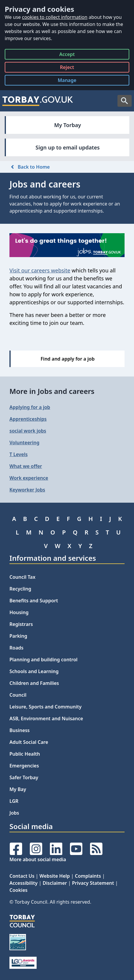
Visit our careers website (40, 270)
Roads (16, 648)
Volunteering (24, 443)
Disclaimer (55, 883)
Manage (71, 81)
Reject (67, 68)
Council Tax (22, 577)
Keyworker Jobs (27, 490)
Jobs (14, 813)
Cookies (18, 890)
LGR (14, 801)
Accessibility (23, 883)
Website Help (55, 876)
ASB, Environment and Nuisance (46, 718)
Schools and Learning (34, 671)
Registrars (21, 624)
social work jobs (28, 431)
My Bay (18, 789)
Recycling (20, 589)
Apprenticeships (28, 419)
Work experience (29, 478)
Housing (19, 612)
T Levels (19, 454)
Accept (67, 55)
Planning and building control (44, 660)
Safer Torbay (24, 777)
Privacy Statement (93, 883)
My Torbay (68, 125)
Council (18, 695)
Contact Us (22, 876)
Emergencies (24, 766)
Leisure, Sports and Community (45, 707)
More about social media (38, 859)
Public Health (25, 754)
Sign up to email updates (67, 147)
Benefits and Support (34, 601)
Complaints (88, 876)
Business (20, 730)
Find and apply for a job (68, 359)
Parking (18, 636)
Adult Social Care (29, 742)
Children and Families (34, 683)
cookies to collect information (55, 17)
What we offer (26, 466)
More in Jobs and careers (52, 391)
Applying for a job (30, 407)
